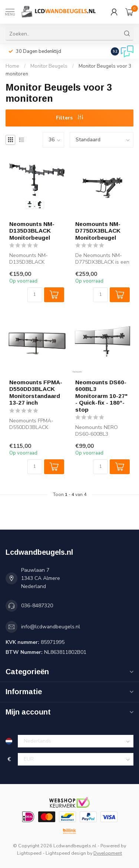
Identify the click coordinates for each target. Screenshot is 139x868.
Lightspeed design (66, 853)
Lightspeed (29, 853)
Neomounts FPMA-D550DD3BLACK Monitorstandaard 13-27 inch (36, 392)
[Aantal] (35, 295)
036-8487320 (37, 606)
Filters (69, 118)
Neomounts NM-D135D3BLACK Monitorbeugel (32, 231)
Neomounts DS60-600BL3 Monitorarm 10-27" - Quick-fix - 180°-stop (101, 396)
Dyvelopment (108, 853)
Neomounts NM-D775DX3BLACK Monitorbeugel (98, 231)
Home (12, 66)
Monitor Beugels (49, 66)
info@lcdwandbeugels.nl (51, 627)
